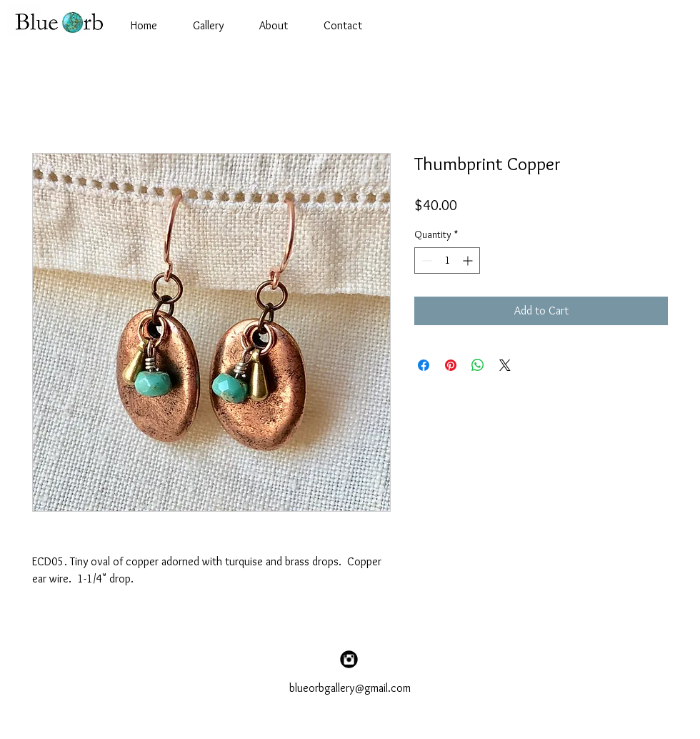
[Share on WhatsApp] (478, 365)
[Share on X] (505, 365)
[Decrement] (425, 261)
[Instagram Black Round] (349, 659)
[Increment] (469, 261)
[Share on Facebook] (424, 365)
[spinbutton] (447, 261)
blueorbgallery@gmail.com (350, 688)
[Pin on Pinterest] (451, 365)
